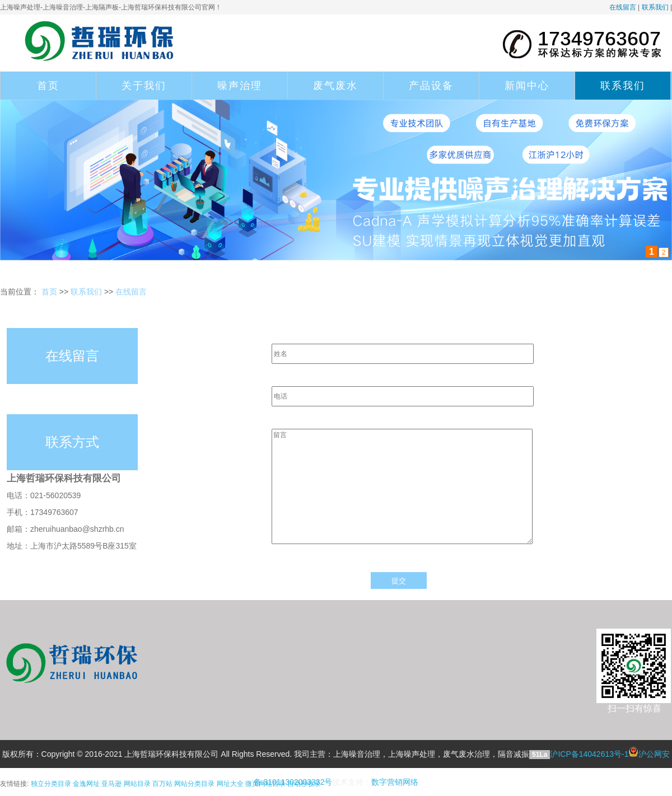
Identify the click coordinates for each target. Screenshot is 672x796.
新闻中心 (527, 86)
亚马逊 (111, 784)
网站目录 (137, 784)
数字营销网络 (395, 782)
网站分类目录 (194, 784)
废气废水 (335, 86)
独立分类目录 (51, 784)
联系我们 (655, 7)
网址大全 (230, 784)
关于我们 (144, 86)
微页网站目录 (265, 784)
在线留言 (623, 7)
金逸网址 (86, 784)
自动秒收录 (304, 784)
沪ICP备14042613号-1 (589, 754)
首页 (48, 86)
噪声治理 (240, 86)
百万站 (162, 784)
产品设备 (431, 86)
